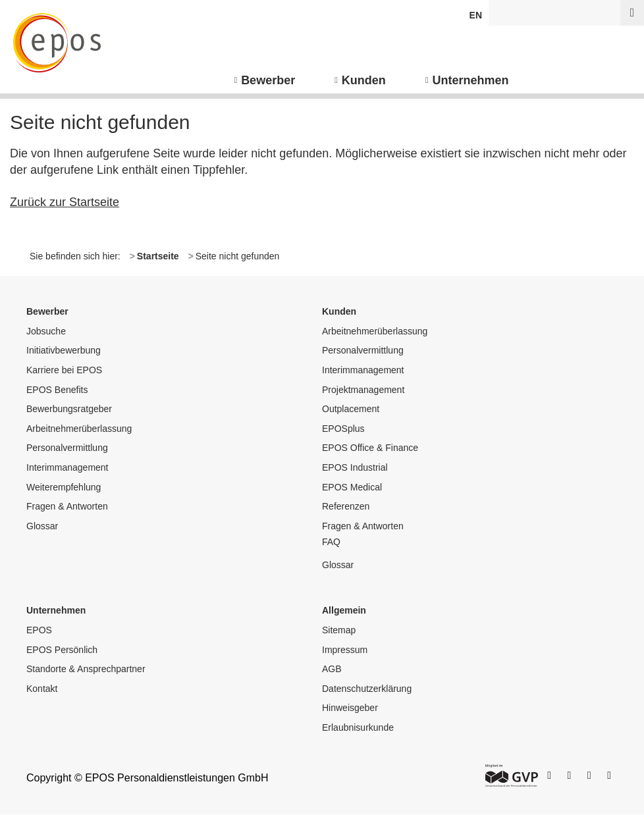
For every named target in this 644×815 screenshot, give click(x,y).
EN (476, 15)
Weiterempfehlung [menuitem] (64, 487)
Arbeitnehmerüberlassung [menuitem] (79, 429)
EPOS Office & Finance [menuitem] (370, 448)
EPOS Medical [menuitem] (352, 487)
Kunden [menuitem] (364, 80)
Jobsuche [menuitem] (46, 331)
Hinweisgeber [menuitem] (350, 708)
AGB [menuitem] (332, 669)
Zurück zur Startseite (65, 202)
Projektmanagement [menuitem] (363, 390)
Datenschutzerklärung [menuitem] (367, 689)
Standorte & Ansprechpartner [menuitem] (86, 669)
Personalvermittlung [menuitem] (67, 448)
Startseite (158, 256)
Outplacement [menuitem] (351, 409)
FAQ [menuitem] (331, 542)
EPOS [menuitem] (39, 630)
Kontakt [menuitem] (42, 689)
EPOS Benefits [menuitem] (57, 390)
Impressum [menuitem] (345, 650)
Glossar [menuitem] (42, 526)
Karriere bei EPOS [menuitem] (64, 370)
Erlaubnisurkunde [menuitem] (358, 727)
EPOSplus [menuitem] (343, 429)
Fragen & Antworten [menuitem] (67, 506)
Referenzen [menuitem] (346, 506)
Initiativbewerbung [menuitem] (64, 350)
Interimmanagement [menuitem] (67, 467)
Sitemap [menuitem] (339, 630)
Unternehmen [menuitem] (471, 80)
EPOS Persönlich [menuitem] (62, 650)
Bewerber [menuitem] (268, 80)
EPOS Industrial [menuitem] (355, 467)
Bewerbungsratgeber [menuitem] (69, 409)
